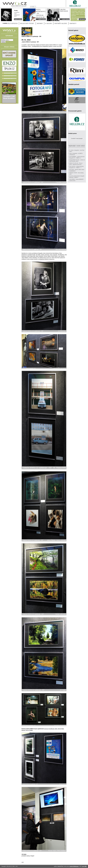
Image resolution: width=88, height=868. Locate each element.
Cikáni (63, 10)
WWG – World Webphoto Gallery (14, 4)
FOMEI (31, 730)
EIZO (56, 729)
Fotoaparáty (17, 15)
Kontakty (35, 7)
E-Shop (5, 23)
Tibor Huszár (64, 11)
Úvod (31, 7)
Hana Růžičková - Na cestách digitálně (40, 19)
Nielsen (23, 730)
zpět (23, 862)
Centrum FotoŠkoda (49, 729)
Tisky (15, 14)
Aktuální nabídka (17, 19)
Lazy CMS (84, 866)
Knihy (17, 16)
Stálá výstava (82, 19)
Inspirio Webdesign (74, 866)
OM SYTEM (61, 729)
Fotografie (17, 12)
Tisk (33, 7)
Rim (27, 730)
